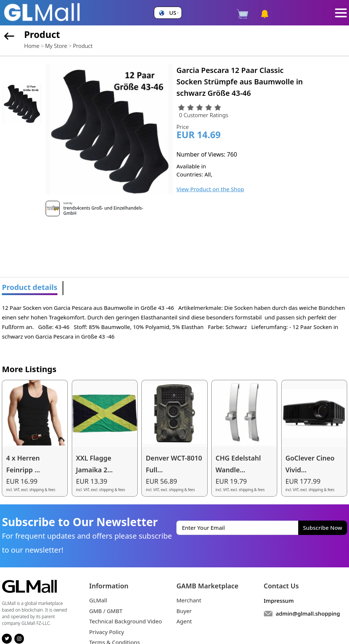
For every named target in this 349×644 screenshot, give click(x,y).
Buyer (184, 611)
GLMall (98, 600)
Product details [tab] (30, 287)
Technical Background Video (126, 621)
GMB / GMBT (106, 611)
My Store (56, 46)
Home (32, 46)
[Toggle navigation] (341, 13)
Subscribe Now (322, 528)
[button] (168, 13)
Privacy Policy (107, 632)
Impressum (279, 601)
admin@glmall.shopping (308, 613)
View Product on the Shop (210, 189)
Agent (184, 621)
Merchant (189, 600)
